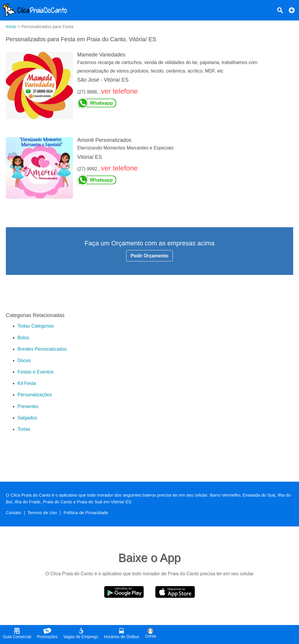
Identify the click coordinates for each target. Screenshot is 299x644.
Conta (151, 633)
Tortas (24, 429)
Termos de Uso (42, 513)
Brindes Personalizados (42, 349)
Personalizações (35, 395)
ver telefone (119, 91)
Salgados (27, 418)
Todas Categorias (36, 326)
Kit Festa (27, 383)
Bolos (23, 338)
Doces (24, 360)
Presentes (28, 406)
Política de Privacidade (86, 513)
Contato (14, 513)
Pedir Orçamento (150, 256)
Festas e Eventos (36, 372)
